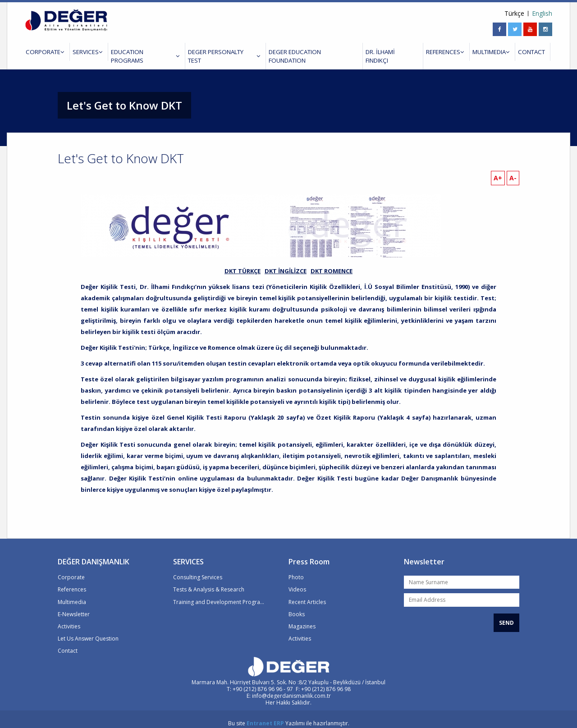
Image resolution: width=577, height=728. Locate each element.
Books (297, 606)
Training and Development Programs (219, 593)
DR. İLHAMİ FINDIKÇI (384, 52)
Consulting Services (198, 569)
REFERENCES (436, 52)
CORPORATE (43, 52)
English (542, 14)
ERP (279, 715)
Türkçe (514, 14)
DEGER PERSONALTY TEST (218, 52)
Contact (68, 642)
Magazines (302, 618)
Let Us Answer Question (88, 630)
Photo (296, 569)
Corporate (71, 569)
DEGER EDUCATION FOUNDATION (306, 52)
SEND (506, 614)
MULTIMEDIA (481, 52)
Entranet (259, 715)
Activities (69, 618)
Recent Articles (307, 593)
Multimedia (72, 593)
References (72, 581)
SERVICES (84, 52)
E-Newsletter (74, 606)
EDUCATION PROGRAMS (140, 52)
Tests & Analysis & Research (209, 581)
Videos (297, 581)
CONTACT (519, 52)
